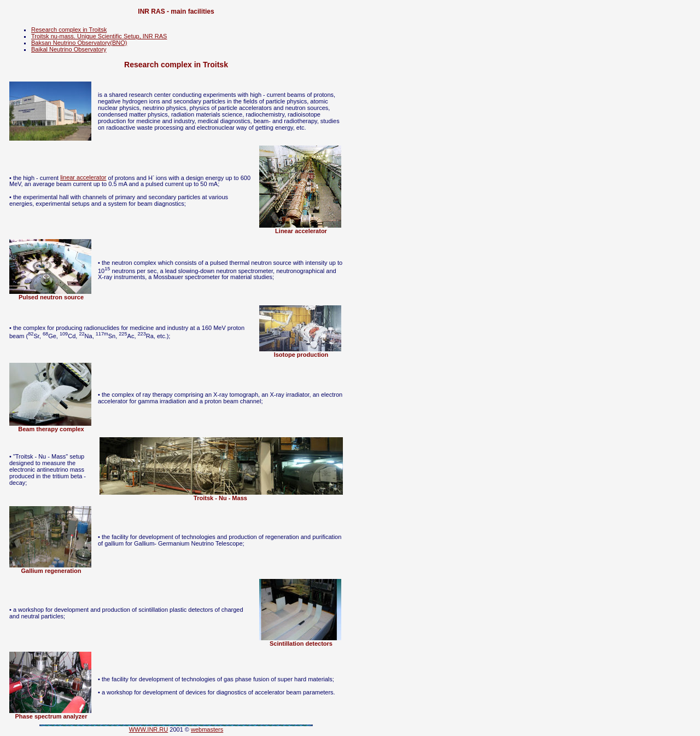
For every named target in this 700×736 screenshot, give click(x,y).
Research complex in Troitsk (69, 30)
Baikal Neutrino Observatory (69, 49)
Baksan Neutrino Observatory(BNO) (79, 43)
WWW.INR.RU (148, 729)
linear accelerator (83, 177)
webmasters (207, 729)
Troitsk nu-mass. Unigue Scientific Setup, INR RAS (99, 36)
